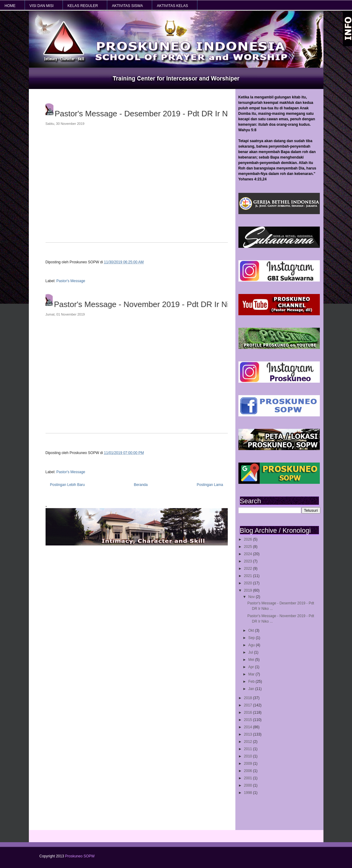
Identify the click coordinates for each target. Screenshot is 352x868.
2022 (248, 569)
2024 (248, 554)
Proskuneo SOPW (80, 856)
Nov (252, 597)
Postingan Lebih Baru (68, 485)
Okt (251, 630)
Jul (251, 652)
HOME (10, 6)
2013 (248, 734)
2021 (248, 576)
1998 (248, 793)
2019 (248, 590)
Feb (252, 682)
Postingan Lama (210, 485)
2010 (248, 756)
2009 (248, 764)
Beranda (141, 485)
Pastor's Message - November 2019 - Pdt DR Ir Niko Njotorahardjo (153, 304)
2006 (248, 771)
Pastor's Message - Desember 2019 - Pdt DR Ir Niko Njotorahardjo (154, 114)
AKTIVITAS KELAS (172, 6)
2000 (248, 785)
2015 (248, 720)
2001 (248, 778)
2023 (248, 561)
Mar (252, 674)
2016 (248, 713)
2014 (248, 727)
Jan (252, 689)
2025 (248, 547)
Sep (252, 638)
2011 (248, 749)
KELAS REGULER (83, 6)
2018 (248, 698)
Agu (252, 645)
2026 (248, 539)
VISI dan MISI (41, 6)
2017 (248, 705)
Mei (252, 660)
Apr (251, 667)
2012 (248, 742)
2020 (248, 583)
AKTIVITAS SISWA (127, 6)
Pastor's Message (71, 281)
